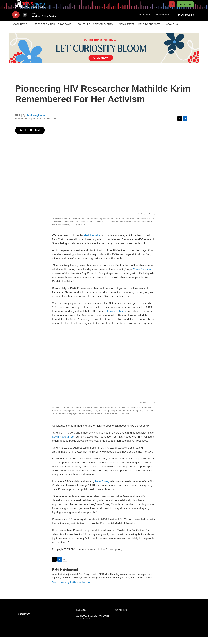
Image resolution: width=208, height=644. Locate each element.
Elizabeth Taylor (117, 318)
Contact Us (81, 617)
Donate (188, 8)
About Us (172, 31)
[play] (16, 22)
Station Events (103, 31)
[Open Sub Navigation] (29, 31)
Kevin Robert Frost (63, 443)
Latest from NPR (44, 31)
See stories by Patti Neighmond (72, 589)
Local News (20, 31)
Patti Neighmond (36, 122)
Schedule (84, 31)
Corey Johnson (142, 276)
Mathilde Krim (92, 242)
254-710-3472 (121, 617)
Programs (65, 31)
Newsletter (127, 31)
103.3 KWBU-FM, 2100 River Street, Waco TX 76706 (92, 624)
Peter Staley (102, 488)
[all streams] (186, 21)
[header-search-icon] (173, 8)
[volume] (25, 22)
